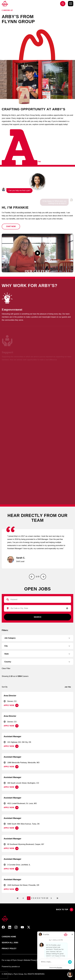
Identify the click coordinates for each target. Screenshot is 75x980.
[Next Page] (51, 898)
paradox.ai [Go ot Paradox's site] (16, 967)
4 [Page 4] (36, 898)
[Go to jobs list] (63, 4)
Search (38, 617)
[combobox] (36, 608)
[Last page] (57, 898)
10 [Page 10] (47, 898)
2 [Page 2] (32, 898)
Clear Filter (6, 668)
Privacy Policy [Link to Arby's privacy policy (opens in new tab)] (9, 949)
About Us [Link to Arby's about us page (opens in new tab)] (44, 937)
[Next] (43, 577)
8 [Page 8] (43, 898)
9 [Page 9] (45, 898)
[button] (11, 226)
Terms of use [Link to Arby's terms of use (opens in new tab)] (46, 943)
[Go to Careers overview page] (5, 4)
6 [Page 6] (39, 898)
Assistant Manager (12, 736)
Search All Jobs (10, 943)
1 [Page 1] (29, 898)
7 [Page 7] (41, 898)
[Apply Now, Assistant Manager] (11, 746)
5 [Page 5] (37, 898)
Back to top (65, 910)
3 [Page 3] (34, 898)
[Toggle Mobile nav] (71, 4)
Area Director (10, 696)
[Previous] (32, 577)
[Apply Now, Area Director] (11, 705)
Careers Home (9, 937)
